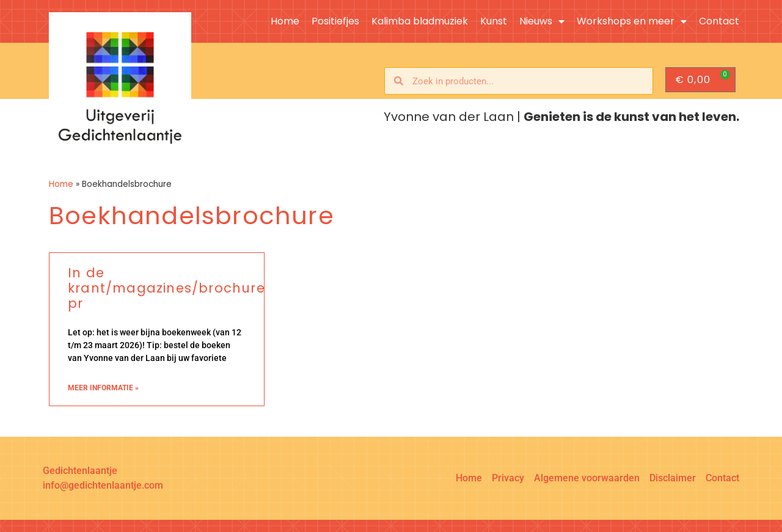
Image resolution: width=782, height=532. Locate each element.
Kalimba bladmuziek (420, 21)
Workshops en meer (632, 21)
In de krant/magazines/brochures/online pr (195, 288)
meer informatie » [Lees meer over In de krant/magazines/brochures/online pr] (103, 388)
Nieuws (542, 21)
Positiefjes (335, 21)
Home (285, 21)
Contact (719, 21)
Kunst (494, 21)
